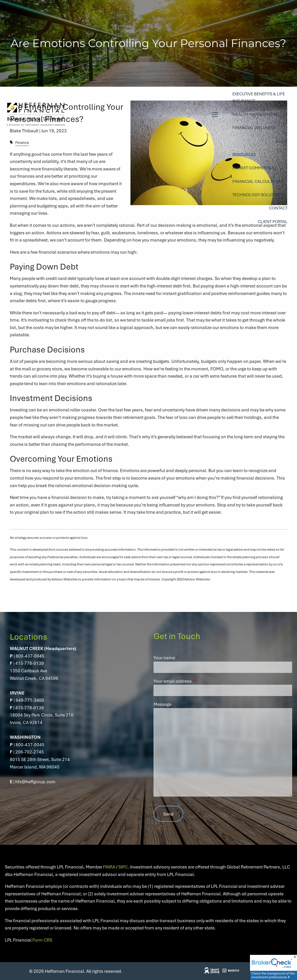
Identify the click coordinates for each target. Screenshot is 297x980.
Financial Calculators (258, 181)
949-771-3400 (30, 700)
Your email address (194, 681)
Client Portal (273, 221)
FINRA (109, 867)
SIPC (123, 867)
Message (183, 704)
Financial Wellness (254, 128)
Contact (278, 208)
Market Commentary (254, 168)
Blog (282, 141)
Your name (185, 658)
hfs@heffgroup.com (35, 782)
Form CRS (42, 940)
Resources (244, 154)
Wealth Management (255, 114)
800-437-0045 (30, 656)
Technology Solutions (258, 195)
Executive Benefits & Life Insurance (259, 97)
